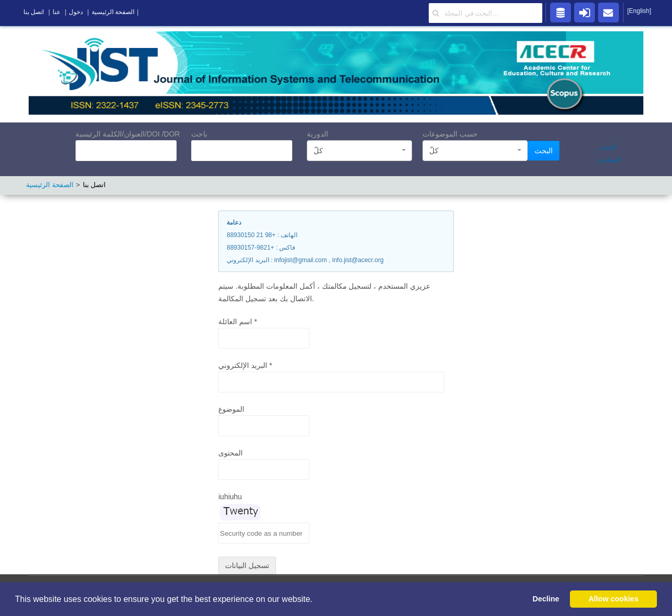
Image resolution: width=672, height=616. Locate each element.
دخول (76, 12)
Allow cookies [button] (614, 599)
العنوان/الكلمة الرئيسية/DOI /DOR (128, 134)
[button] (316, 600)
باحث (199, 134)
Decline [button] (546, 599)
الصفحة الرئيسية (50, 185)
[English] (639, 11)
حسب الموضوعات (450, 134)
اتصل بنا (34, 12)
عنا (57, 12)
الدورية (318, 134)
